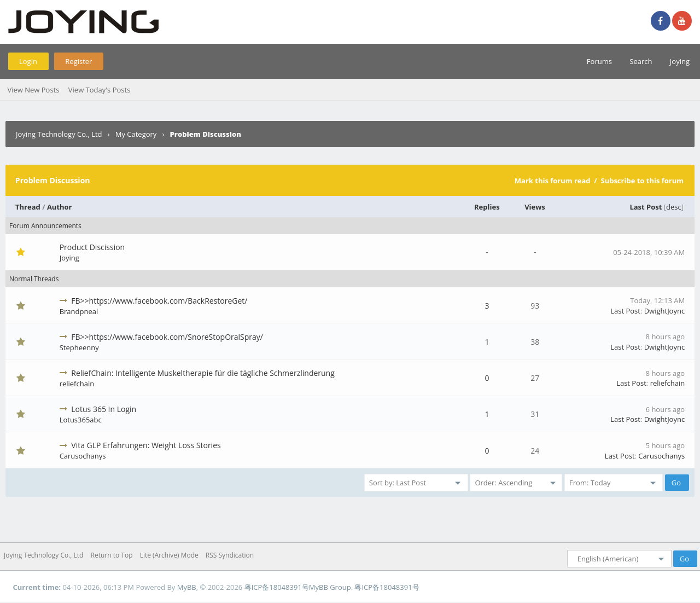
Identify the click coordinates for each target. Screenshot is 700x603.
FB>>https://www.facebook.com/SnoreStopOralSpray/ (167, 337)
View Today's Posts (100, 90)
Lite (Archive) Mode (169, 555)
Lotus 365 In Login (104, 409)
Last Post (646, 207)
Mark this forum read (553, 181)
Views (535, 207)
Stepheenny (79, 347)
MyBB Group (330, 587)
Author (60, 207)
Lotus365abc (81, 420)
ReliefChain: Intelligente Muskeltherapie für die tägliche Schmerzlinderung (203, 373)
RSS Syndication (230, 555)
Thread (28, 207)
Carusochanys (83, 456)
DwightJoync (664, 311)
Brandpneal (79, 311)
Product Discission (92, 247)
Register (78, 61)
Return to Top (112, 555)
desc (674, 207)
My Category (136, 134)
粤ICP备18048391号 (277, 587)
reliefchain (77, 384)
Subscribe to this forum (642, 181)
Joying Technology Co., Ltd (59, 134)
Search (641, 61)
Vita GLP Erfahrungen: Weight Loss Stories (146, 445)
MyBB (187, 587)
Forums (599, 61)
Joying (680, 61)
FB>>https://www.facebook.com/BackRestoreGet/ (159, 301)
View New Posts (33, 90)
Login (28, 61)
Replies (487, 207)
